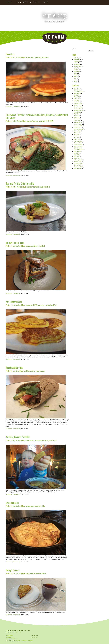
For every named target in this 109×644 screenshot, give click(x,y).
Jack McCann (17, 57)
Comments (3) (17, 494)
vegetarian (36, 187)
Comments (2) (17, 107)
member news (78, 66)
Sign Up (45, 3)
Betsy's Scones (13, 570)
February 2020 (78, 160)
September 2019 (78, 167)
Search (74, 48)
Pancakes (10, 54)
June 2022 (77, 116)
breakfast (38, 57)
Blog (18, 3)
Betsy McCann (17, 121)
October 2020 (78, 148)
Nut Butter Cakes (14, 302)
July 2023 (77, 95)
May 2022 (77, 117)
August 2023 (77, 93)
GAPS (35, 305)
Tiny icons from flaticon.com (12, 639)
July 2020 (77, 153)
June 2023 (77, 97)
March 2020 (77, 158)
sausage (42, 371)
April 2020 (77, 157)
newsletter (41, 305)
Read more (9, 107)
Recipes (27, 3)
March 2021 (77, 139)
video (43, 506)
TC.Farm (9, 3)
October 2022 (78, 109)
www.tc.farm (10, 637)
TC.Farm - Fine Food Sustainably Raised (54, 38)
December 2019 (78, 163)
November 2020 (78, 146)
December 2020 (78, 145)
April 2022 (77, 119)
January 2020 (78, 162)
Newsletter (45, 57)
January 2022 (78, 124)
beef (75, 78)
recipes (28, 57)
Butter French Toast (15, 243)
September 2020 (78, 150)
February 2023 (78, 104)
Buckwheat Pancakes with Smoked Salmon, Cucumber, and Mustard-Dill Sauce (37, 116)
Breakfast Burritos (14, 368)
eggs (33, 57)
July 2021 (77, 133)
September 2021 (78, 129)
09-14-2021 (50, 121)
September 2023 (78, 92)
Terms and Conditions (27, 641)
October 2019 (78, 165)
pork (75, 80)
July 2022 (77, 114)
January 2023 (78, 105)
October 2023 (78, 90)
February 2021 (78, 141)
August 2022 (77, 112)
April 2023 (77, 100)
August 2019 (77, 168)
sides (75, 68)
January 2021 (78, 143)
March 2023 (77, 102)
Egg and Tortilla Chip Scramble (20, 183)
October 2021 (78, 128)
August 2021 (77, 131)
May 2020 (77, 155)
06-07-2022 (53, 440)
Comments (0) (17, 175)
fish (33, 121)
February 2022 (78, 122)
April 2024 (77, 88)
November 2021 (78, 126)
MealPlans (77, 71)
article (76, 63)
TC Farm (18, 641)
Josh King (16, 371)
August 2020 (77, 151)
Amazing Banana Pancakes (18, 437)
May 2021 (77, 136)
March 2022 (77, 121)
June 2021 (77, 134)
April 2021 (77, 138)
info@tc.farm (10, 636)
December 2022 (78, 107)
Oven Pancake (12, 503)
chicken (76, 75)
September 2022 (78, 110)
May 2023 (77, 99)
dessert (44, 573)
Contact (36, 3)
